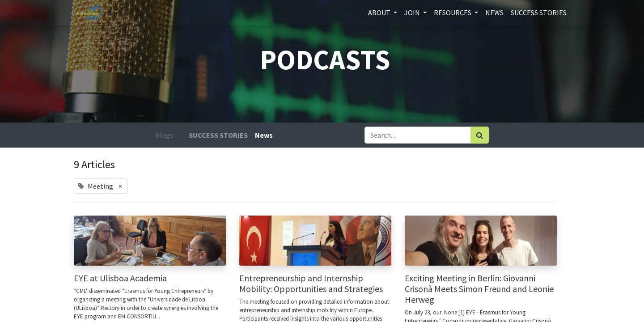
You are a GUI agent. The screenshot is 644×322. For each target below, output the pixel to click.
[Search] (480, 135)
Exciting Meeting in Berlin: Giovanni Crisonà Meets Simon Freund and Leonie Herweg (479, 289)
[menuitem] (494, 13)
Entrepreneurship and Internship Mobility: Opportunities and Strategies (311, 284)
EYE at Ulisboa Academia (120, 278)
